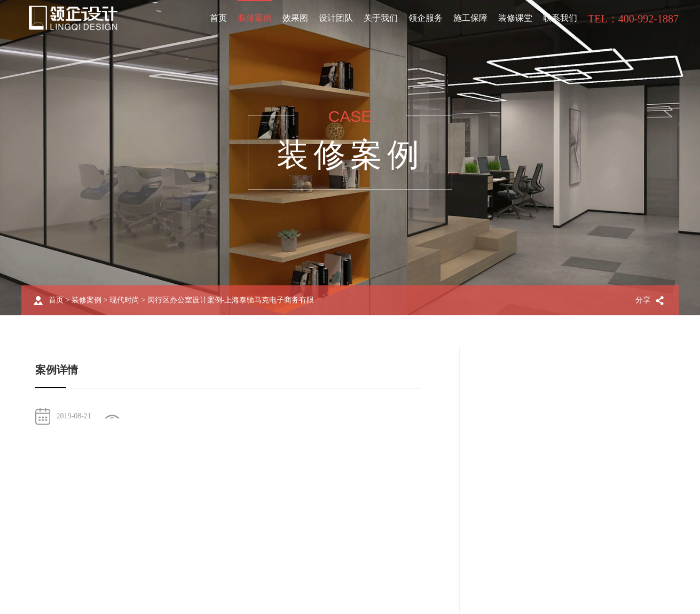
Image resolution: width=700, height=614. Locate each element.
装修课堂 (515, 18)
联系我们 (560, 18)
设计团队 (336, 18)
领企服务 (426, 18)
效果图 (295, 18)
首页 (218, 18)
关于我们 (381, 18)
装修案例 (255, 18)
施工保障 (470, 18)
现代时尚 (124, 300)
